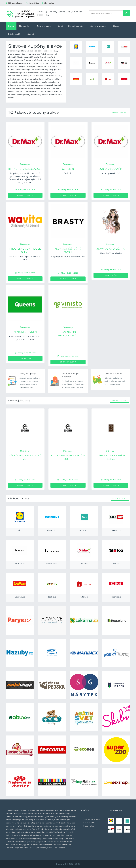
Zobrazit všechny (119, 112)
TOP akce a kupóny (14, 3)
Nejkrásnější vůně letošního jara (68, 257)
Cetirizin (68, 169)
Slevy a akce (48, 3)
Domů (11, 26)
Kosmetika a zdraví (77, 26)
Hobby (117, 26)
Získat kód (111, 275)
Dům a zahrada (45, 26)
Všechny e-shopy (120, 499)
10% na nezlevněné (25, 332)
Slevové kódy (33, 3)
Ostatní (32, 34)
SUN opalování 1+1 (111, 169)
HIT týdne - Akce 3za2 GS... (25, 169)
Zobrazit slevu (25, 195)
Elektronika (25, 26)
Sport (61, 26)
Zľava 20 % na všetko (111, 249)
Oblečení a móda (99, 26)
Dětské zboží (15, 34)
